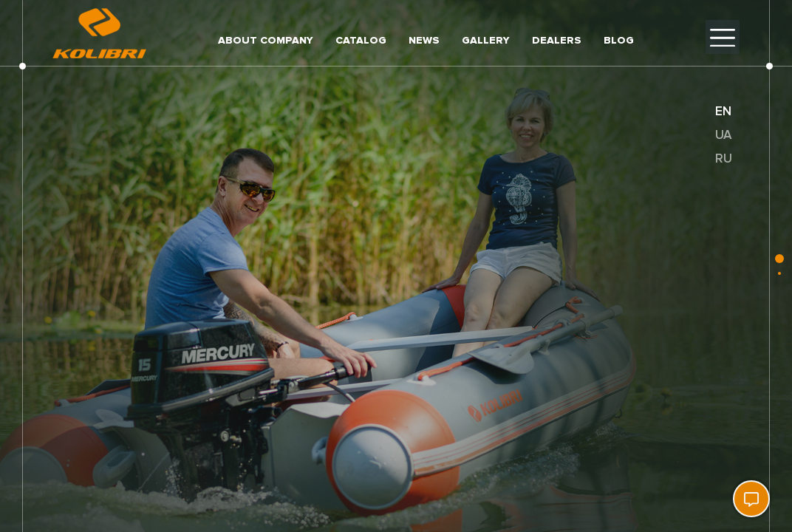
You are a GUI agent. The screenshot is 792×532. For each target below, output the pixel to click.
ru (724, 158)
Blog (619, 40)
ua (723, 135)
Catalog (361, 40)
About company (266, 40)
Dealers (557, 40)
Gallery (486, 40)
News (424, 40)
